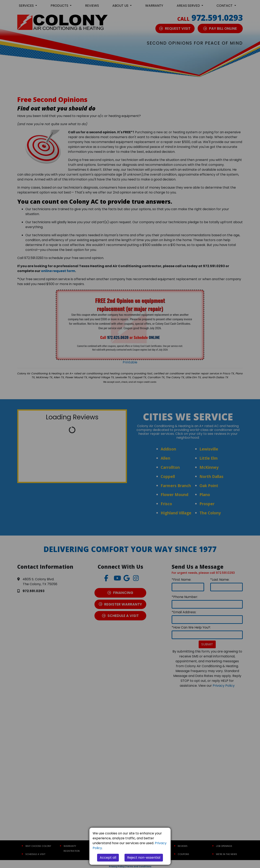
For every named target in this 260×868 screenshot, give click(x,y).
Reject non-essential (144, 858)
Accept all (108, 858)
